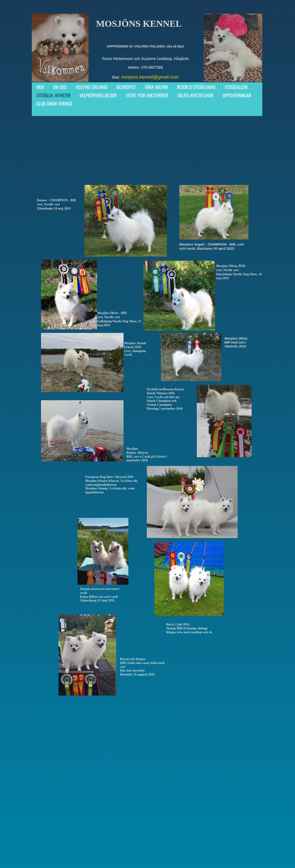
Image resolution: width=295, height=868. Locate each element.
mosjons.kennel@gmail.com (150, 77)
